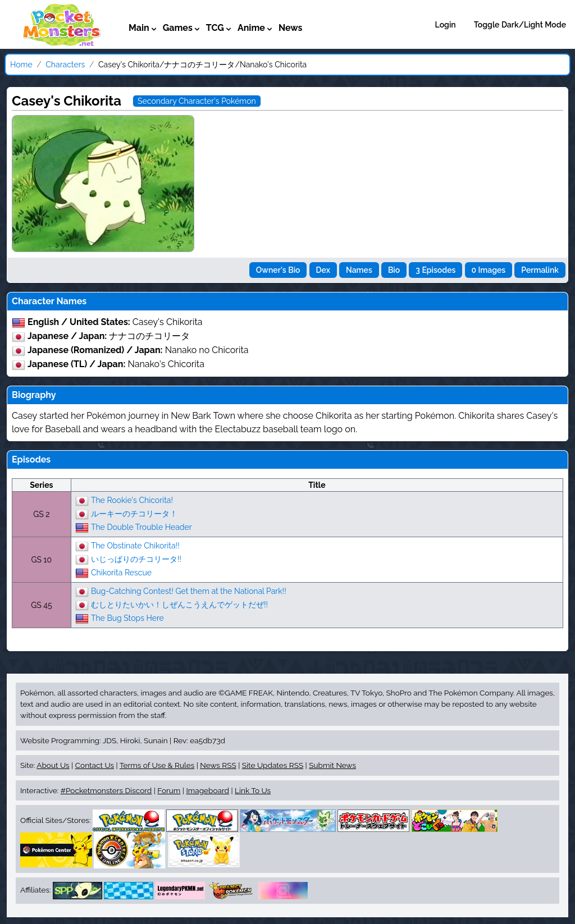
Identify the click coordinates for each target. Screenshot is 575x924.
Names (359, 270)
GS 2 (41, 514)
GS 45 (41, 605)
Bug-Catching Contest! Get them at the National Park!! (189, 591)
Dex (323, 270)
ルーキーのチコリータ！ (134, 513)
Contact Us (95, 765)
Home (21, 65)
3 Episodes (435, 270)
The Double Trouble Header (142, 527)
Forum (169, 790)
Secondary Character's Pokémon (197, 101)
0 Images (489, 270)
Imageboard (207, 790)
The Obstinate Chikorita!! (135, 545)
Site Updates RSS (273, 765)
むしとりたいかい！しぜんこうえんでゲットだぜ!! (179, 604)
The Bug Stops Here (127, 617)
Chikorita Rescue (121, 572)
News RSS (218, 765)
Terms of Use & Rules (157, 765)
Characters (65, 65)
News (291, 28)
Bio (394, 270)
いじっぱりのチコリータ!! (136, 559)
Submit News (332, 765)
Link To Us (253, 790)
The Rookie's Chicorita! (132, 500)
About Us (53, 765)
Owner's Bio (278, 270)
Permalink (540, 270)
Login (446, 25)
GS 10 (42, 560)
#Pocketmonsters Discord (106, 790)
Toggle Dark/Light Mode (520, 25)
